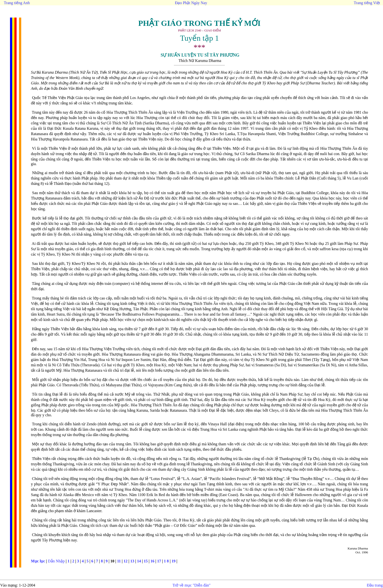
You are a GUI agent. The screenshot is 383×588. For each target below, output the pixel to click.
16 (152, 561)
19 (173, 561)
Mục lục (38, 561)
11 (119, 561)
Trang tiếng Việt (367, 3)
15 (146, 561)
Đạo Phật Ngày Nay (191, 3)
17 (159, 561)
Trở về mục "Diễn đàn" (191, 585)
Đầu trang (375, 585)
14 (139, 561)
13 (132, 561)
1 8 (166, 561)
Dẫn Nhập (56, 561)
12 (126, 561)
